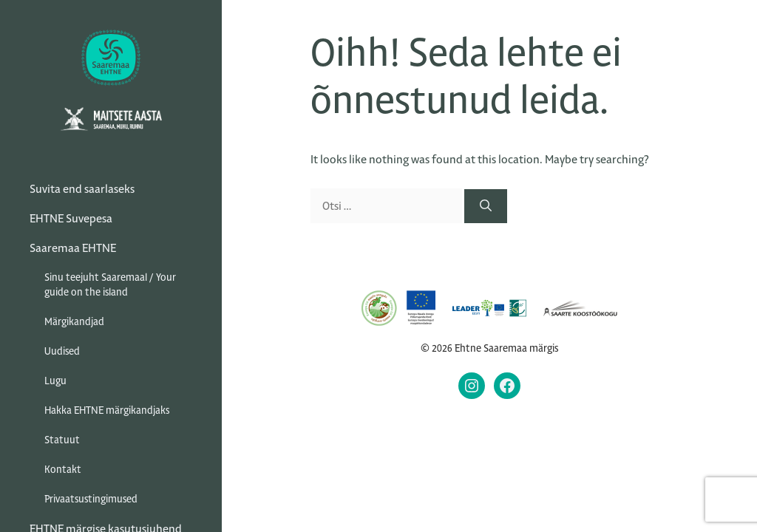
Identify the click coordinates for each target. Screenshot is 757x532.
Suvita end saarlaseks (82, 189)
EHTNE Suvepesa (71, 218)
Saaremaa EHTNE (73, 248)
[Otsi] (486, 206)
